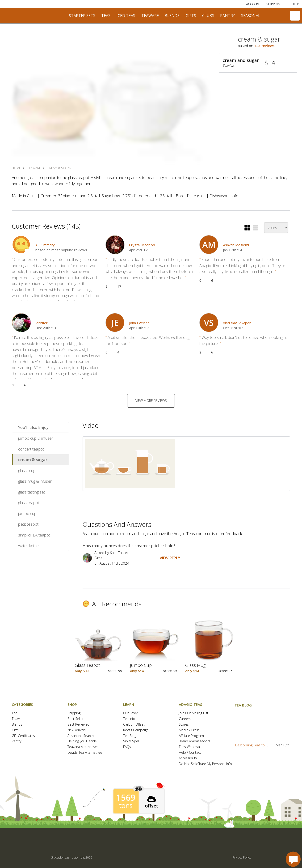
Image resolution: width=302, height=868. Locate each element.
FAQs (127, 747)
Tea (15, 713)
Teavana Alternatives (83, 747)
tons (126, 805)
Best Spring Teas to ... (252, 745)
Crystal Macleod (142, 245)
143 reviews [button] (264, 46)
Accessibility (188, 758)
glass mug (27, 470)
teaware (150, 16)
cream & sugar (33, 460)
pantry (228, 16)
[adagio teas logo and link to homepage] (35, 16)
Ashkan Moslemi (236, 245)
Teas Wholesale (191, 747)
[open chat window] (293, 859)
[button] (258, 63)
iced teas (126, 16)
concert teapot (31, 449)
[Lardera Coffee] (56, 4)
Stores (184, 725)
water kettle (28, 546)
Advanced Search (81, 736)
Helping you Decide (82, 741)
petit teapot (28, 524)
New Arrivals (77, 730)
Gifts (15, 730)
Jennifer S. (43, 323)
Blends (17, 725)
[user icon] (209, 245)
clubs (208, 16)
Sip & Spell (131, 741)
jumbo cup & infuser (36, 438)
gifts (191, 16)
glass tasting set (32, 492)
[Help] (292, 4)
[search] (281, 16)
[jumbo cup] (154, 647)
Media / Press (189, 730)
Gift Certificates (23, 736)
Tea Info (129, 719)
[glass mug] (209, 647)
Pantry (17, 741)
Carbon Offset (134, 725)
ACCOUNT (253, 4)
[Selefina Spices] (78, 4)
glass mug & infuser (35, 481)
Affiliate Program (191, 736)
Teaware (18, 719)
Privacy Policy (242, 857)
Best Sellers (76, 719)
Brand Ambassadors (195, 741)
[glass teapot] (98, 647)
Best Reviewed (78, 725)
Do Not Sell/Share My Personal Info (205, 764)
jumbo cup (27, 513)
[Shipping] (273, 4)
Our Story (130, 713)
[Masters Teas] (35, 4)
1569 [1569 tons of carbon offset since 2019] (126, 798)
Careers (185, 719)
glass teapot (29, 503)
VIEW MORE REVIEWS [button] (151, 401)
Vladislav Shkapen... (238, 323)
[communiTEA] (269, 16)
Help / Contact (190, 753)
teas (106, 16)
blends (172, 16)
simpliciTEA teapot (34, 535)
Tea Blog (130, 736)
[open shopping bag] (295, 16)
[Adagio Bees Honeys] (99, 4)
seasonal (251, 16)
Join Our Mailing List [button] (194, 713)
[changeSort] (276, 228)
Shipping (74, 713)
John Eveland (139, 323)
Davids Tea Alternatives (85, 753)
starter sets (82, 16)
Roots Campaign (136, 730)
